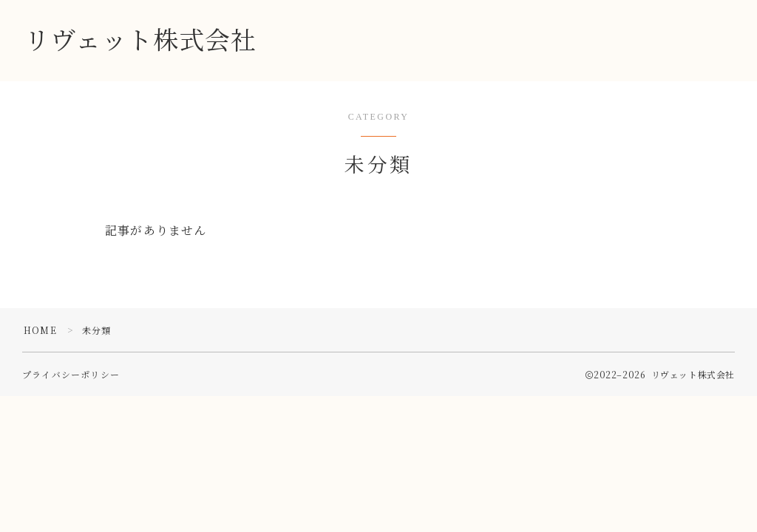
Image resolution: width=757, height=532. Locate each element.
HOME (40, 330)
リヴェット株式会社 (140, 41)
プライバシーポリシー (71, 374)
